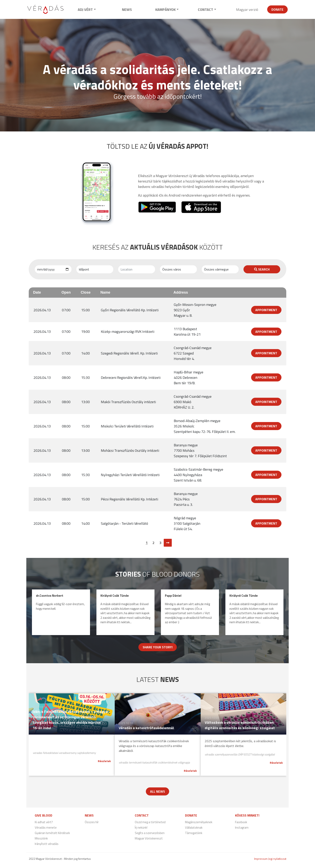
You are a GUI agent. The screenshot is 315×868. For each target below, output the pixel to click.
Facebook (241, 822)
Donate (277, 9)
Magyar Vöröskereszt (149, 838)
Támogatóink (194, 833)
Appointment (266, 310)
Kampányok (165, 10)
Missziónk (41, 838)
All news (157, 791)
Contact (206, 10)
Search (262, 269)
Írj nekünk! (141, 828)
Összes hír (92, 822)
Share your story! (158, 647)
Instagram (242, 828)
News (127, 10)
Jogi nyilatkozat (277, 859)
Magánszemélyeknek (199, 822)
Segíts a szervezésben (150, 833)
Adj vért (85, 10)
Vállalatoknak (194, 828)
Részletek (104, 761)
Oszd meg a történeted (150, 822)
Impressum (261, 859)
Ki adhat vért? (44, 822)
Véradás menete (46, 828)
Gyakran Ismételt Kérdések (52, 833)
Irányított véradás (47, 844)
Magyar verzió (247, 10)
